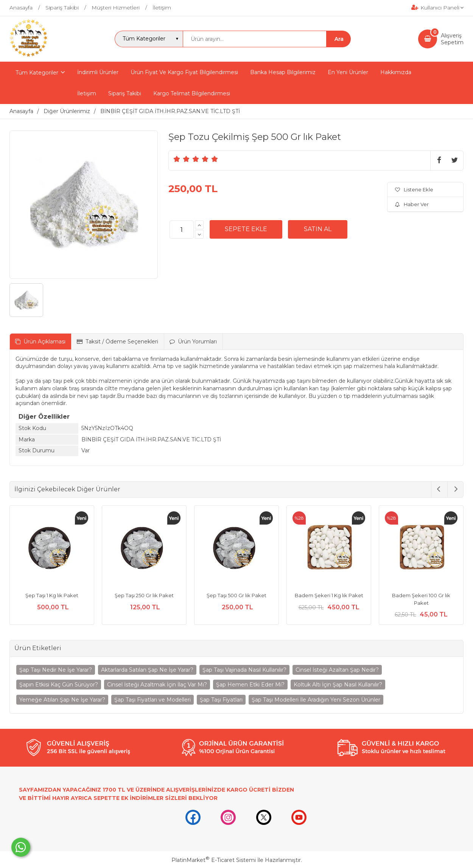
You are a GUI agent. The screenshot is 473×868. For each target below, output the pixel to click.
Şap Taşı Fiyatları (221, 700)
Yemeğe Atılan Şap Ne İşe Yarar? (62, 700)
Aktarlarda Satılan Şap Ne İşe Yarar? (147, 670)
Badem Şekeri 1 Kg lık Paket (329, 595)
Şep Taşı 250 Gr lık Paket (144, 595)
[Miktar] (182, 230)
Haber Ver (412, 204)
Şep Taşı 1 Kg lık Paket (52, 595)
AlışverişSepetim (452, 39)
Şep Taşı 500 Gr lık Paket (236, 595)
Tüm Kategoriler (37, 73)
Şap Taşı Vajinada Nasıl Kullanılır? (244, 670)
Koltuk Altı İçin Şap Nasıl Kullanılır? (338, 685)
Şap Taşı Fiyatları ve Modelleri (152, 700)
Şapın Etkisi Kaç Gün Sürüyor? (59, 685)
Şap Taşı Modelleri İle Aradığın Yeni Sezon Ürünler (316, 700)
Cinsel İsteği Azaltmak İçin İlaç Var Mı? (157, 685)
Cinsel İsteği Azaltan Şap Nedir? (337, 670)
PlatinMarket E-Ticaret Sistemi (214, 860)
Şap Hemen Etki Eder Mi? (250, 685)
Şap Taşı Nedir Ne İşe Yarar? (56, 670)
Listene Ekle (414, 189)
